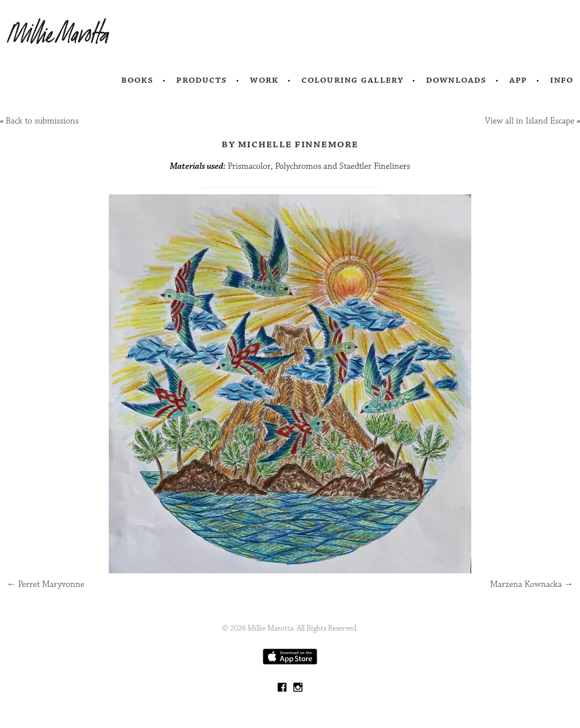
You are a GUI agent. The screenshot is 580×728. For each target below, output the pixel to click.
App (518, 80)
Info (562, 80)
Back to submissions (42, 121)
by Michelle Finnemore (290, 144)
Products (202, 80)
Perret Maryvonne (46, 584)
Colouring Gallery (352, 80)
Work (264, 80)
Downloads (456, 80)
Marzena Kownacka (532, 584)
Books (138, 80)
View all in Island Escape (530, 121)
